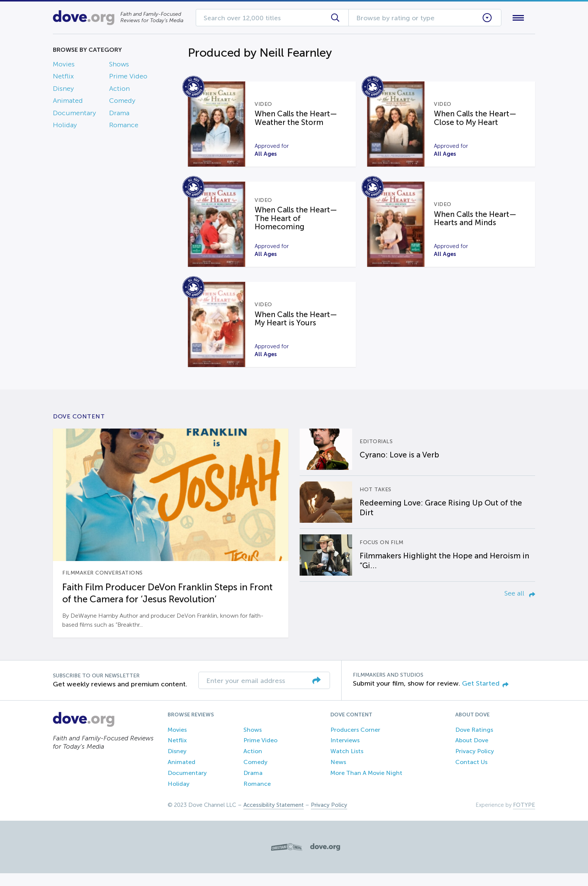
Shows (119, 66)
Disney (63, 90)
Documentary (74, 114)
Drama (119, 114)
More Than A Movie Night (366, 786)
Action (119, 90)
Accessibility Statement (274, 818)
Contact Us (471, 775)
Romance (124, 126)
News (338, 775)
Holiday (65, 126)
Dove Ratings (474, 742)
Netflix (63, 78)
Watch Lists (347, 764)
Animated (68, 102)
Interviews (345, 753)
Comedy (122, 102)
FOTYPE (524, 818)
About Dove (472, 753)
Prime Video (128, 78)
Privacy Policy (475, 764)
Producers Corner (355, 742)
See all (520, 606)
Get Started (485, 696)
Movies (64, 66)
